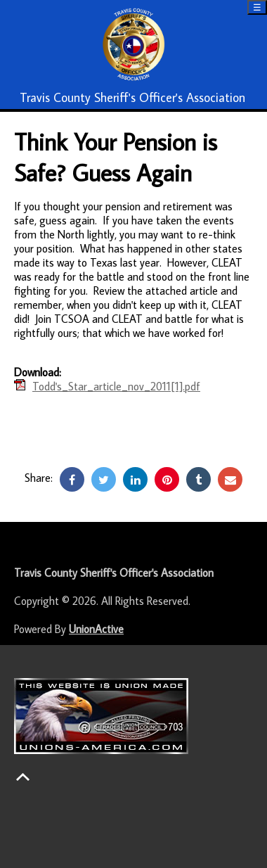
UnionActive (96, 629)
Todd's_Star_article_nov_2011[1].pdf (116, 386)
